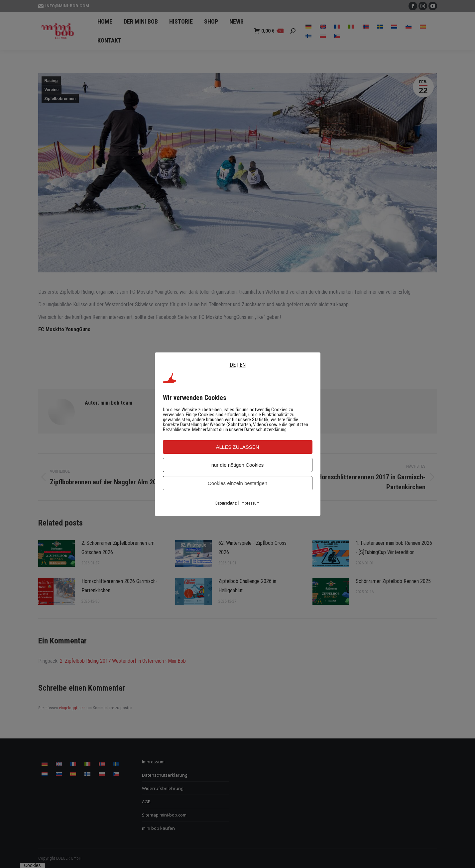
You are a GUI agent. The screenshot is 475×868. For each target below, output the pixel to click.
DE (233, 365)
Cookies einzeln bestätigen (237, 483)
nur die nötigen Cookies (238, 465)
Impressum (250, 503)
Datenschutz (226, 503)
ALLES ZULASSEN (237, 447)
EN (243, 365)
